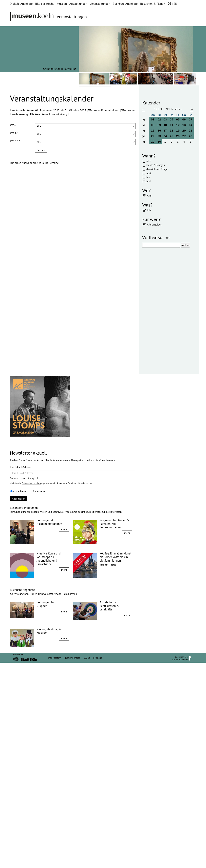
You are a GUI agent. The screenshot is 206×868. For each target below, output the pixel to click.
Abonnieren (18, 697)
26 (178, 136)
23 (159, 136)
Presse (98, 863)
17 (165, 130)
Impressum (54, 863)
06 (184, 119)
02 (159, 119)
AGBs (87, 863)
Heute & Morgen (156, 165)
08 (153, 125)
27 (184, 136)
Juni (148, 181)
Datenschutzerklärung (32, 689)
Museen (62, 4)
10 (165, 125)
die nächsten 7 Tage (157, 169)
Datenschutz (73, 863)
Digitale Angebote (21, 4)
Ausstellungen (78, 4)
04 (171, 119)
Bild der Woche (45, 4)
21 (190, 130)
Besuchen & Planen (153, 4)
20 (184, 130)
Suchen (41, 150)
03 (165, 119)
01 (153, 119)
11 (171, 125)
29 (153, 142)
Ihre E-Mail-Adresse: (21, 672)
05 (178, 119)
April (149, 173)
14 (190, 125)
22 (153, 136)
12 (178, 125)
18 (171, 130)
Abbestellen (38, 697)
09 (159, 125)
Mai (148, 177)
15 (153, 130)
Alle (149, 161)
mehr (64, 735)
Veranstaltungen (100, 4)
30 (159, 142)
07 (190, 119)
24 (165, 136)
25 (171, 136)
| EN (172, 4)
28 (190, 136)
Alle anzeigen (154, 225)
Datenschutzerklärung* (24, 684)
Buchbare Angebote (125, 4)
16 (159, 130)
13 (184, 125)
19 (178, 130)
